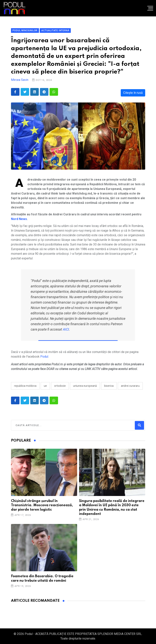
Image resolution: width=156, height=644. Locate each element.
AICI (66, 329)
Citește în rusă (133, 93)
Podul (44, 357)
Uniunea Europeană (85, 386)
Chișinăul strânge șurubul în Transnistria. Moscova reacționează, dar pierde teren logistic (42, 505)
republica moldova (25, 386)
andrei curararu (130, 386)
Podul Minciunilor (25, 30)
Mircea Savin (20, 80)
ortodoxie (60, 386)
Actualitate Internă (55, 30)
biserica (109, 386)
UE (45, 386)
